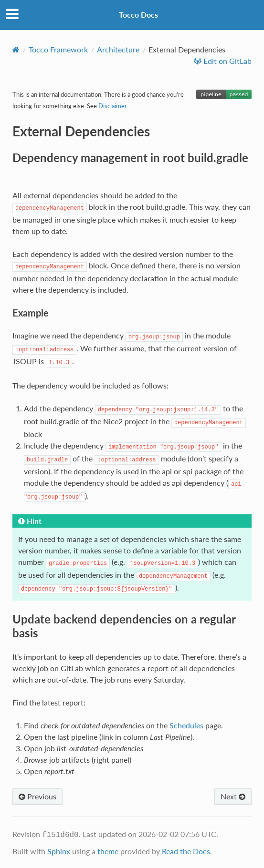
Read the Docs (186, 851)
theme (108, 851)
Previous (37, 796)
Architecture (118, 49)
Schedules (186, 725)
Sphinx (59, 851)
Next (233, 796)
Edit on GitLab (227, 61)
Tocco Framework (58, 49)
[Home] (16, 50)
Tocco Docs (138, 15)
